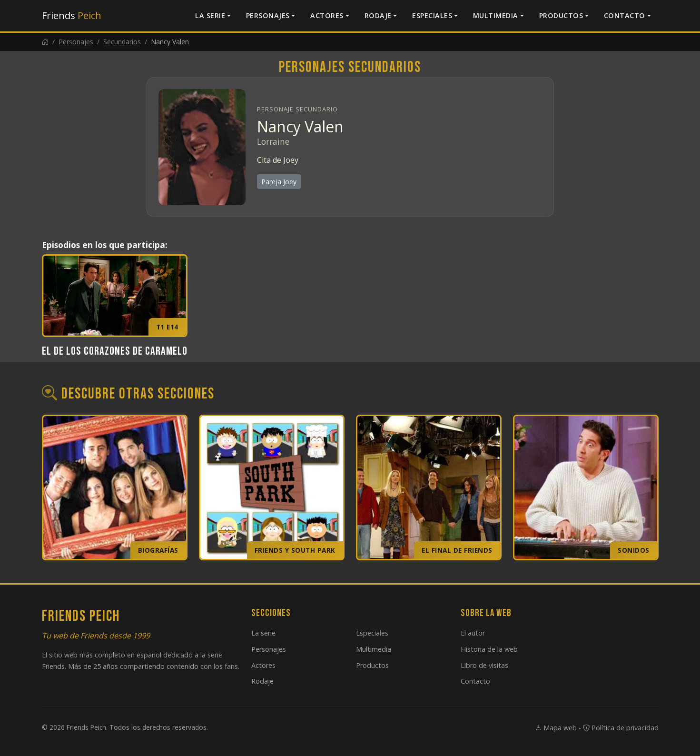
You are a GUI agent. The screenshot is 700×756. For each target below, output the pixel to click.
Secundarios (122, 42)
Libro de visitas (484, 665)
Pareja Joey (279, 182)
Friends (72, 15)
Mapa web (556, 728)
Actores (327, 15)
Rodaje (378, 15)
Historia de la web (489, 649)
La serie (210, 15)
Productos (561, 15)
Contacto (625, 15)
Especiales (432, 15)
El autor (473, 633)
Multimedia (496, 15)
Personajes (268, 15)
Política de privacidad (621, 728)
